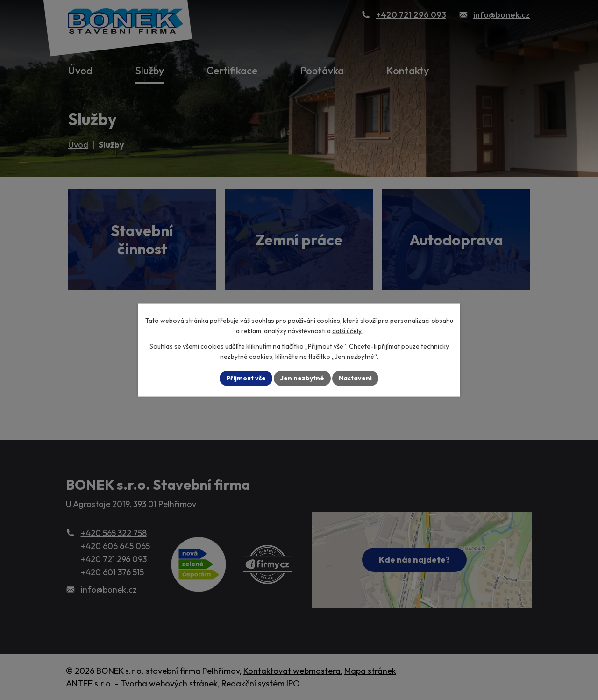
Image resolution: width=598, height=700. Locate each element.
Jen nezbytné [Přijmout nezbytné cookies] (302, 378)
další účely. (347, 331)
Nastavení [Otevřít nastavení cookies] (355, 378)
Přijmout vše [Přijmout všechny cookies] (246, 378)
